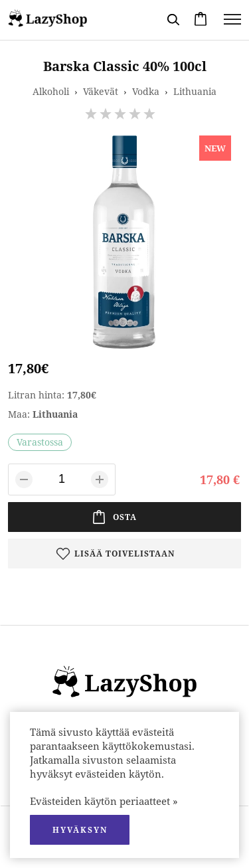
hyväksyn (80, 830)
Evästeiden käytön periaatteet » (104, 801)
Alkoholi (51, 91)
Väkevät (101, 91)
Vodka (146, 91)
